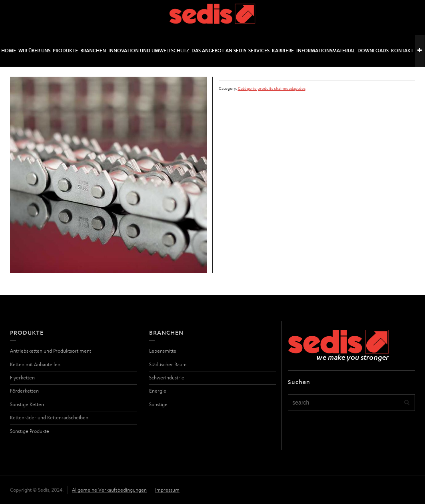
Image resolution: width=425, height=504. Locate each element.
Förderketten (24, 391)
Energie (158, 391)
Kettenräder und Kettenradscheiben (49, 418)
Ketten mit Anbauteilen (35, 364)
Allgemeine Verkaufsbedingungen (109, 490)
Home (9, 51)
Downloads (373, 51)
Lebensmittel (163, 351)
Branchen (93, 51)
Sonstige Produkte (30, 431)
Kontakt (402, 51)
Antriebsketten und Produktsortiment (51, 351)
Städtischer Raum (168, 364)
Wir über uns (34, 51)
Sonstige (158, 404)
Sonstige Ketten (27, 404)
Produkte (65, 51)
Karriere (283, 51)
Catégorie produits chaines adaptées (272, 88)
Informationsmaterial (326, 51)
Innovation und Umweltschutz (149, 51)
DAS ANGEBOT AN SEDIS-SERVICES (230, 51)
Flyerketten (22, 378)
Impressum (167, 490)
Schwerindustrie (167, 378)
